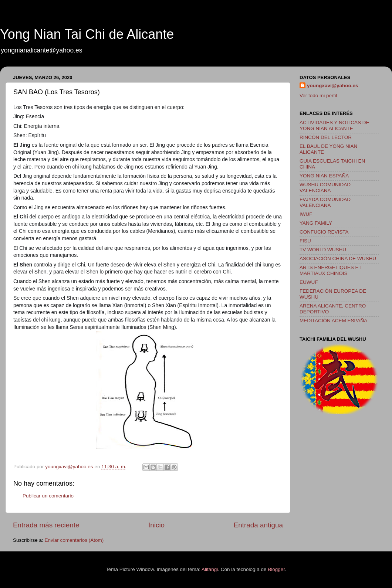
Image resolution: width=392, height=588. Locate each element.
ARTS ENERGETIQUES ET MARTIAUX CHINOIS (331, 270)
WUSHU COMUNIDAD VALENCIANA (325, 188)
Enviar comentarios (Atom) (74, 540)
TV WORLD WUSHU (323, 250)
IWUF (306, 214)
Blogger (276, 569)
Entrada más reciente (46, 525)
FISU (305, 241)
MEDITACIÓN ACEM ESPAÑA (333, 321)
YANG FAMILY (316, 223)
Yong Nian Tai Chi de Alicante (87, 34)
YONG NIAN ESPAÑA (324, 176)
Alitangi (210, 569)
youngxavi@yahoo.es (332, 86)
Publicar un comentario (48, 496)
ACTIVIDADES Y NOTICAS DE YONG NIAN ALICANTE (334, 125)
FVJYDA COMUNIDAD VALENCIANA (325, 202)
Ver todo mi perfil (318, 96)
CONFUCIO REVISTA (324, 232)
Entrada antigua (258, 525)
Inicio (156, 525)
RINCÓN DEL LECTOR (326, 137)
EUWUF (309, 282)
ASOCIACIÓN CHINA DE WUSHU (338, 259)
